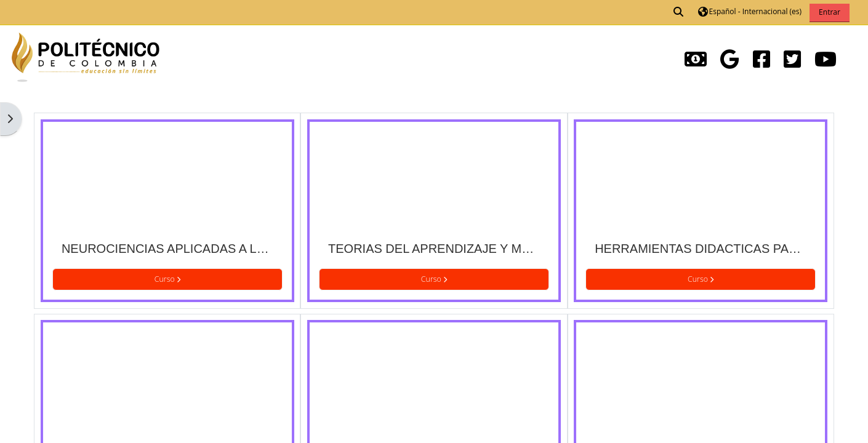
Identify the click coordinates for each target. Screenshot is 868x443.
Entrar (830, 12)
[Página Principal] (86, 56)
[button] (679, 12)
